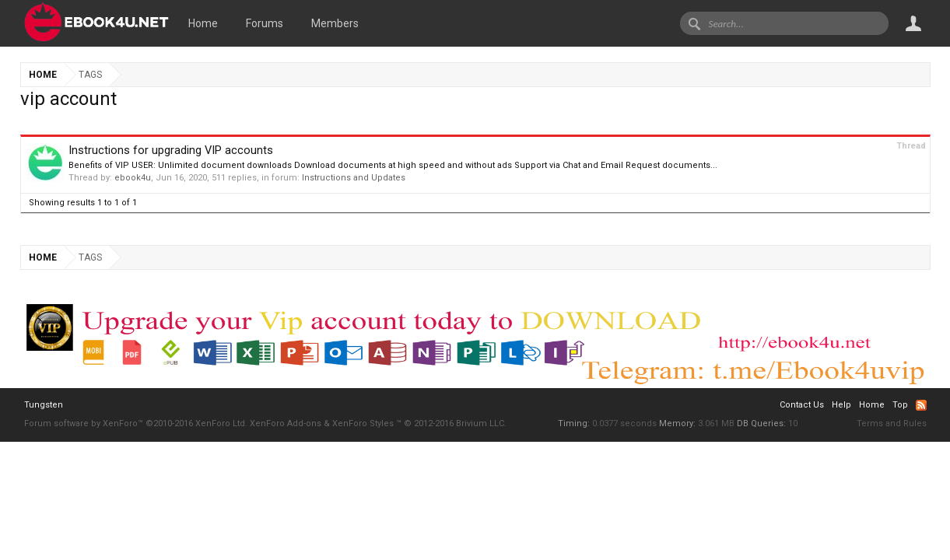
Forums (265, 23)
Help (841, 405)
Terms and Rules (892, 423)
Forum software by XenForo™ (136, 423)
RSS (921, 405)
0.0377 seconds (624, 423)
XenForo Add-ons (286, 423)
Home (203, 23)
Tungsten (44, 405)
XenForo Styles (363, 423)
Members (335, 23)
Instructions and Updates (354, 178)
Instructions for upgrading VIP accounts (171, 150)
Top (900, 405)
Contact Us (802, 405)
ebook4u (133, 178)
